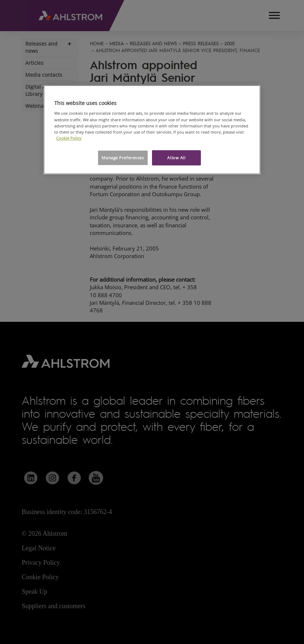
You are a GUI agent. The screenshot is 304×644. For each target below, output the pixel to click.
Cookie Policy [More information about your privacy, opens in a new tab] (69, 138)
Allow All (176, 158)
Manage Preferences (123, 158)
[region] (152, 130)
